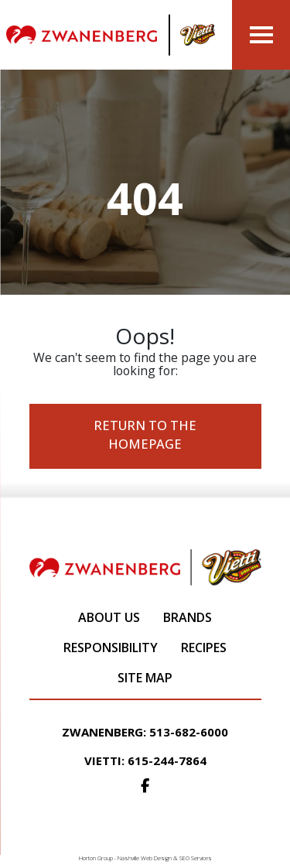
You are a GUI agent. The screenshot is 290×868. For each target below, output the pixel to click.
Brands (188, 617)
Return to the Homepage (145, 435)
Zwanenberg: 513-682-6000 (145, 732)
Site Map (145, 678)
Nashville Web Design (145, 858)
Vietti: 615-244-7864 (145, 760)
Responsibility (111, 648)
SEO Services (196, 858)
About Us (109, 617)
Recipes (204, 648)
